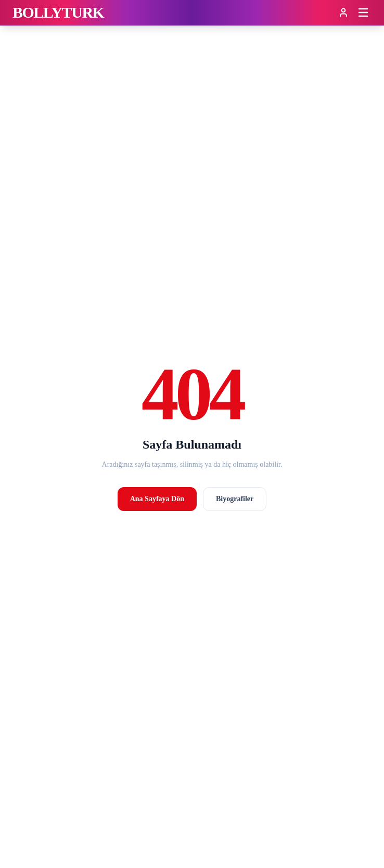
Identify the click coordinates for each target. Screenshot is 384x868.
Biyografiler (235, 499)
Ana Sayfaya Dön (157, 499)
